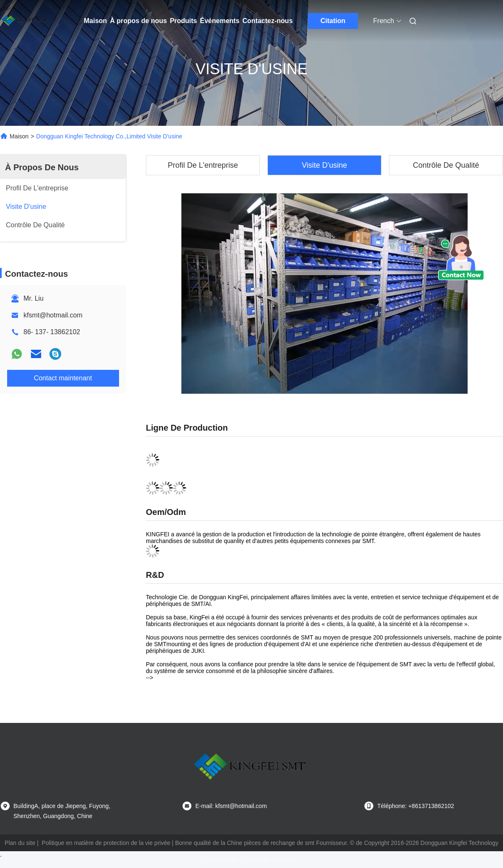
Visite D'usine (324, 165)
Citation (333, 21)
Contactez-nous (267, 21)
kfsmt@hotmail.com (53, 315)
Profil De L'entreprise (203, 165)
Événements (220, 21)
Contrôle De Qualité (446, 165)
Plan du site (20, 843)
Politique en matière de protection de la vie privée (106, 843)
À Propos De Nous (42, 167)
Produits (183, 21)
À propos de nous (138, 21)
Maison (95, 21)
